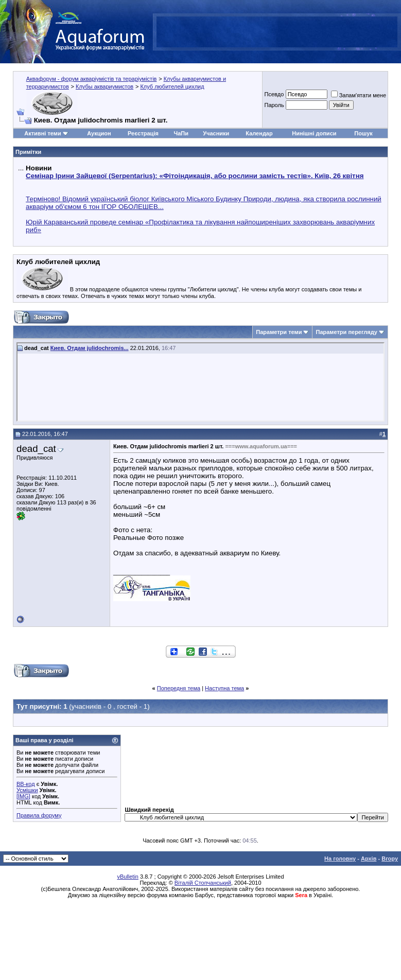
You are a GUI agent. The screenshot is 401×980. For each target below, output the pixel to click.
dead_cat (36, 449)
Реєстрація (143, 133)
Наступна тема (224, 688)
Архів (369, 859)
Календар (259, 133)
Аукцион (99, 133)
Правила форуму (39, 815)
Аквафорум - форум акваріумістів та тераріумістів (92, 79)
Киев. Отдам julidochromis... (90, 348)
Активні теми (42, 133)
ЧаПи (181, 133)
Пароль (274, 105)
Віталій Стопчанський (203, 883)
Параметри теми (279, 332)
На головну (340, 859)
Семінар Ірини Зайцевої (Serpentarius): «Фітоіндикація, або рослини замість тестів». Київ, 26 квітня (195, 176)
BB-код (26, 784)
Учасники (216, 133)
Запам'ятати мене (359, 95)
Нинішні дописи (314, 133)
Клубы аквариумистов (104, 86)
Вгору (390, 859)
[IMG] (23, 796)
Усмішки (27, 790)
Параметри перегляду (346, 332)
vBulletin (128, 877)
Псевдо (274, 94)
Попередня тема (179, 688)
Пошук (363, 133)
